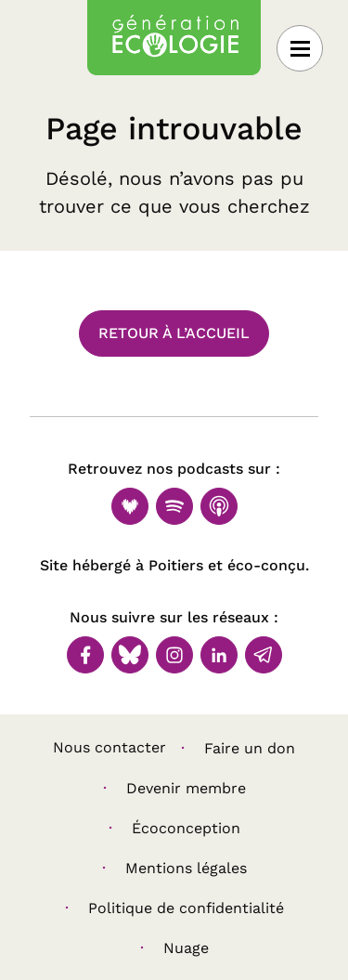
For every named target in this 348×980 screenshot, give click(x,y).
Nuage (186, 948)
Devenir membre (186, 788)
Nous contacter (110, 747)
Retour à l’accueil (174, 333)
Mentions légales (186, 868)
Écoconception (186, 828)
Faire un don (250, 748)
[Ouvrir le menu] (300, 48)
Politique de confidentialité (186, 908)
